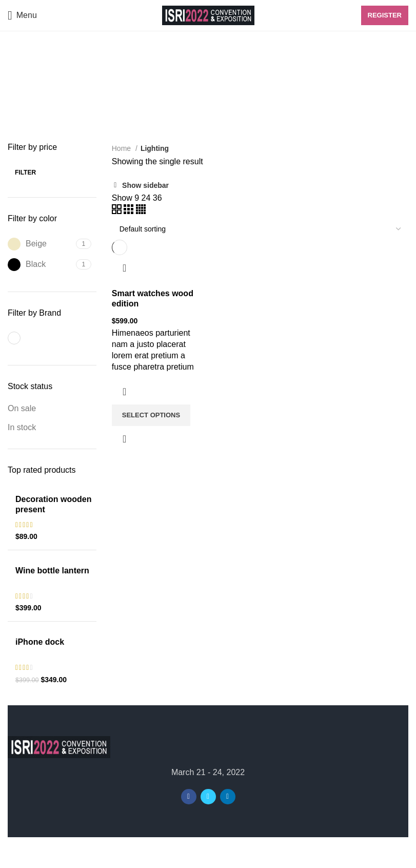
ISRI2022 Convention (188, 853)
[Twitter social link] (208, 797)
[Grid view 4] (141, 211)
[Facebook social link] (189, 797)
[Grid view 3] (130, 211)
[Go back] (21, 65)
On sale (22, 408)
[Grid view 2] (118, 211)
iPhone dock (40, 642)
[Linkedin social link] (228, 797)
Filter (25, 172)
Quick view (125, 439)
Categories (36, 115)
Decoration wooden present (53, 504)
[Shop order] (260, 229)
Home (122, 148)
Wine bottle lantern (52, 571)
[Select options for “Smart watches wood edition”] (151, 415)
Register (385, 15)
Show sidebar (145, 185)
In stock (22, 427)
